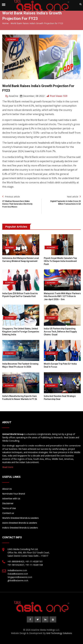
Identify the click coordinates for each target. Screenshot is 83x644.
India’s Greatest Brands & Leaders (20, 528)
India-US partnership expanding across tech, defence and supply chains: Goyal (60, 332)
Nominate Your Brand (14, 494)
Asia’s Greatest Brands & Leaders (20, 523)
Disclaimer (8, 503)
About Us (7, 489)
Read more (8, 467)
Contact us (8, 513)
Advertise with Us (11, 499)
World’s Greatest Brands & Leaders (20, 518)
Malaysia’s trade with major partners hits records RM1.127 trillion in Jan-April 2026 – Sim (62, 296)
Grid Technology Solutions (59, 633)
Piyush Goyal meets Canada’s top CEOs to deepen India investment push (60, 261)
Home (5, 23)
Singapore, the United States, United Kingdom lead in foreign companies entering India (21, 332)
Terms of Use (9, 508)
